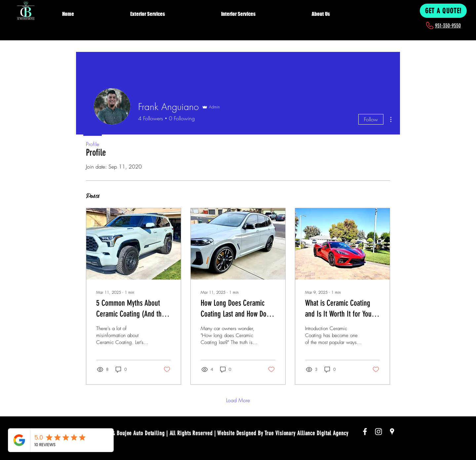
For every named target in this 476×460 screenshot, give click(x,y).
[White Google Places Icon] (392, 432)
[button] (171, 11)
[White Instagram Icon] (378, 432)
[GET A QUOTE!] (443, 11)
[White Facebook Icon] (365, 432)
